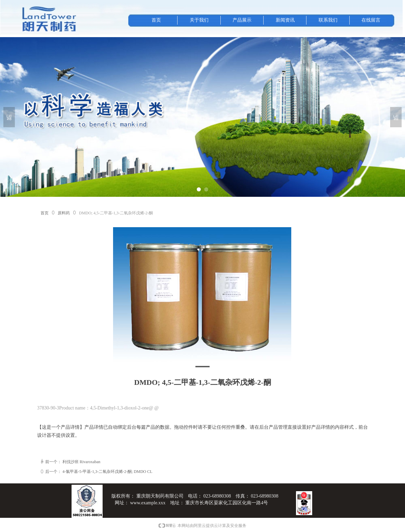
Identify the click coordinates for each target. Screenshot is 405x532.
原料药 (64, 213)
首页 (45, 213)
